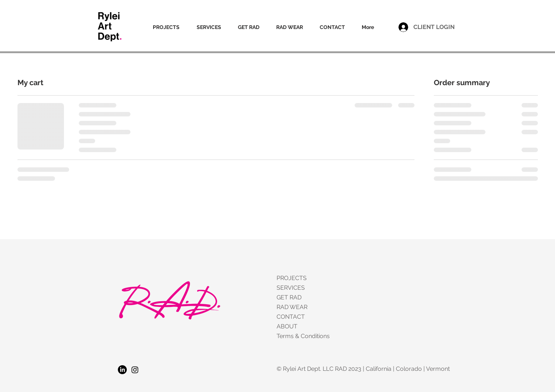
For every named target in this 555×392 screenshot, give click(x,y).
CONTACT (291, 317)
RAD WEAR (292, 307)
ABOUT (287, 326)
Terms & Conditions (303, 336)
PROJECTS (292, 278)
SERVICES (291, 288)
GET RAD (289, 297)
